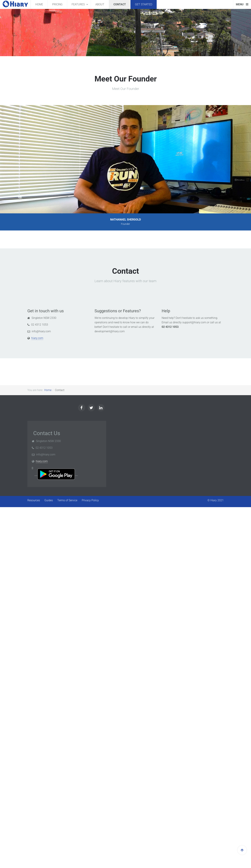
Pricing (57, 4)
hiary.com (37, 338)
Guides (49, 500)
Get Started (144, 4)
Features (79, 4)
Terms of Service (67, 500)
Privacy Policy (90, 500)
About (100, 4)
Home (39, 4)
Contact (120, 4)
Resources (34, 500)
